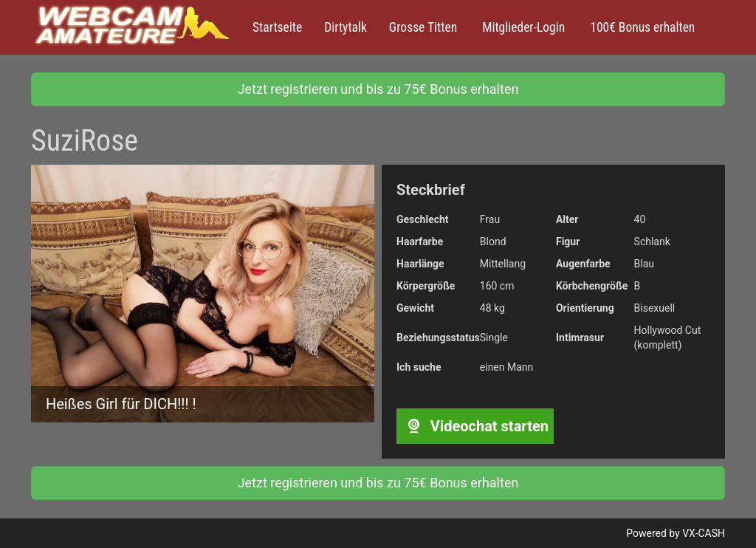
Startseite (277, 27)
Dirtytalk (346, 27)
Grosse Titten (423, 27)
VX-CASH (704, 533)
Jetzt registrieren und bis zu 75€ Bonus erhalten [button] (378, 89)
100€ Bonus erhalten (641, 27)
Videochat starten (475, 426)
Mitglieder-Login (522, 27)
